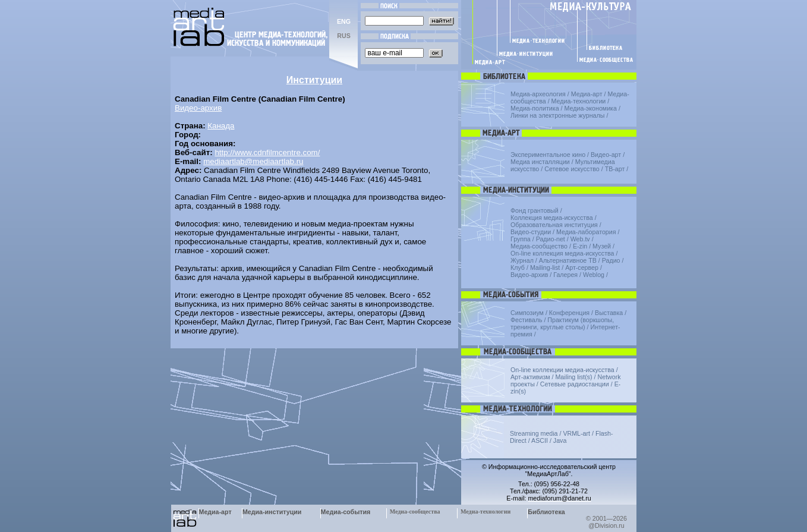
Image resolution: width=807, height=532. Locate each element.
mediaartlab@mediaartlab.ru (253, 161)
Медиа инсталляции (540, 162)
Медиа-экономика (591, 108)
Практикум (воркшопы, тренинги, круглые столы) (562, 323)
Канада (221, 126)
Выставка (609, 313)
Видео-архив (198, 108)
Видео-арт (606, 155)
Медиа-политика (535, 108)
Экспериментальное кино (548, 155)
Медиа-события (346, 512)
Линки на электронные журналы (557, 115)
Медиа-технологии (579, 101)
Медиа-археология (538, 94)
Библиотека (546, 512)
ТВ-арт (615, 169)
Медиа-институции (272, 512)
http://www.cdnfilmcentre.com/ (267, 152)
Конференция (569, 313)
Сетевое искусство (572, 169)
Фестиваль (526, 320)
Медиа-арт (587, 94)
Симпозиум (527, 313)
